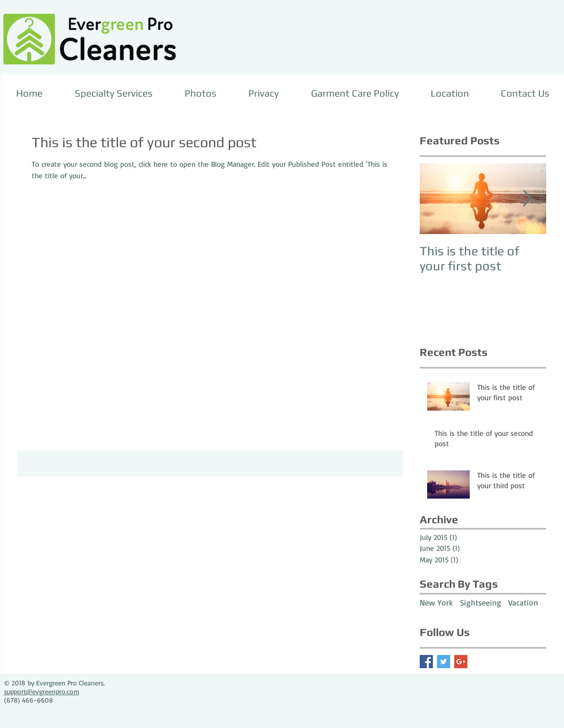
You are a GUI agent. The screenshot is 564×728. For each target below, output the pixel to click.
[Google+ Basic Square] (461, 662)
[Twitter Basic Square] (444, 662)
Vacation (523, 602)
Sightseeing (481, 602)
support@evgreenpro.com (42, 691)
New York (436, 602)
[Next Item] (528, 199)
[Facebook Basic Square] (426, 662)
